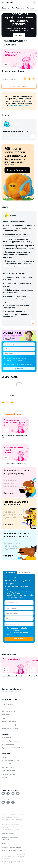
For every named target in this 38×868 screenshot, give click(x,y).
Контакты (5, 777)
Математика (31, 8)
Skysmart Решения (8, 744)
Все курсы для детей (9, 721)
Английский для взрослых (11, 741)
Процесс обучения (8, 711)
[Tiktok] (13, 802)
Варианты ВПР (6, 764)
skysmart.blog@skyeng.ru (20, 105)
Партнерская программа (10, 728)
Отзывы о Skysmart (8, 774)
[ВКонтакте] (3, 793)
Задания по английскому (10, 760)
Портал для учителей (9, 771)
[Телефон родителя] (19, 349)
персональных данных (14, 360)
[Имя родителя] (19, 344)
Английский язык (18, 8)
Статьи (4, 757)
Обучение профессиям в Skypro (13, 748)
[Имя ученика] (19, 608)
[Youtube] (8, 793)
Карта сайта (6, 781)
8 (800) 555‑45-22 (7, 704)
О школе (4, 708)
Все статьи (6, 8)
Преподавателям (8, 767)
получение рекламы (24, 364)
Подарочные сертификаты (11, 725)
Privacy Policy (12, 856)
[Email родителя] (19, 353)
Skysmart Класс (7, 738)
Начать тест (19, 35)
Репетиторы (6, 715)
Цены (3, 718)
